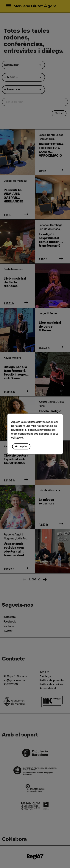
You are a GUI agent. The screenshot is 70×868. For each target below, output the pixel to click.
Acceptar (21, 446)
